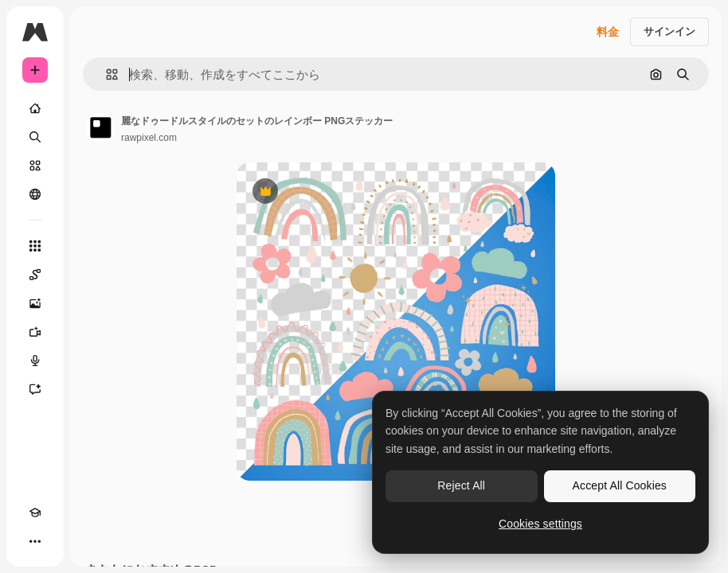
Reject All (461, 485)
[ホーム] (35, 108)
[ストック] (35, 166)
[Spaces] (35, 275)
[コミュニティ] (35, 194)
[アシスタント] (35, 389)
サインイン (669, 31)
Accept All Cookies (620, 485)
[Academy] (35, 513)
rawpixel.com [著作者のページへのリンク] (149, 138)
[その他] (35, 541)
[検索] (35, 137)
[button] (106, 74)
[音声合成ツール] (35, 361)
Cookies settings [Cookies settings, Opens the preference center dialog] (540, 524)
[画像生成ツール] (35, 303)
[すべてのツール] (35, 246)
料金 (608, 32)
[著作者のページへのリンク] (100, 127)
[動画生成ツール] (35, 332)
